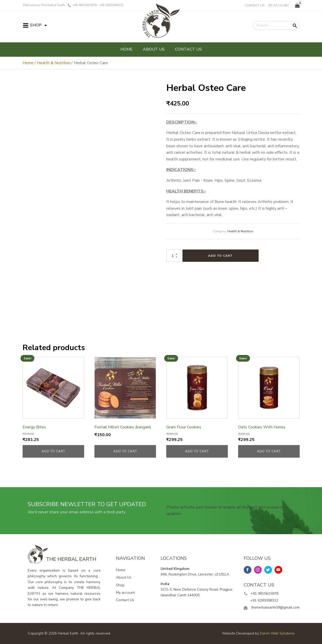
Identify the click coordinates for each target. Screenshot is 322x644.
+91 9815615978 (264, 594)
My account (125, 593)
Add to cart (220, 256)
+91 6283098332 (264, 600)
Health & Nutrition (54, 63)
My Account (279, 5)
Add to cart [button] (53, 451)
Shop (120, 585)
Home (126, 49)
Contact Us (255, 5)
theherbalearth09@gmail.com (275, 607)
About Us (154, 49)
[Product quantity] (173, 256)
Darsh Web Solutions (277, 633)
